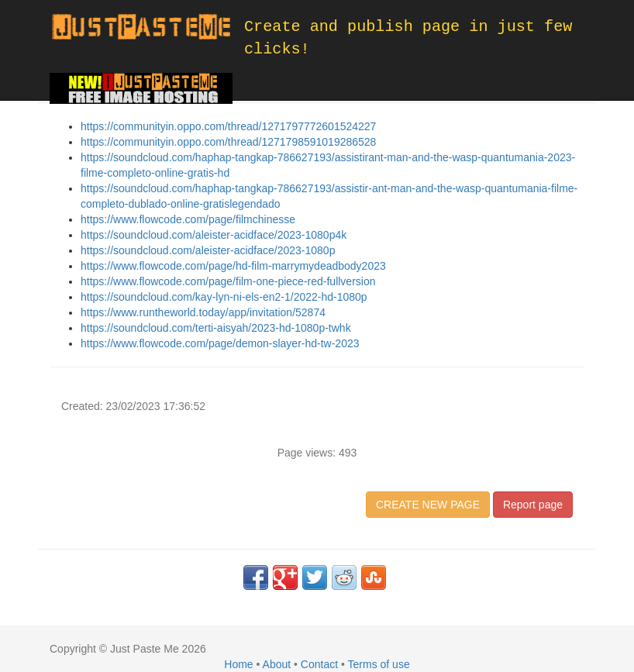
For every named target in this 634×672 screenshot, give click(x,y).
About (277, 664)
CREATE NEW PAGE (428, 505)
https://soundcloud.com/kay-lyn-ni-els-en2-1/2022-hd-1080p (224, 297)
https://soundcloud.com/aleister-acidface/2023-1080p (208, 250)
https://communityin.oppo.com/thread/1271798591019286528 (228, 142)
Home (238, 664)
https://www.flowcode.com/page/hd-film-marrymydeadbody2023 (233, 266)
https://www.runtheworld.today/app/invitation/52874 (203, 312)
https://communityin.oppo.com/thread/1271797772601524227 (228, 126)
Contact (319, 664)
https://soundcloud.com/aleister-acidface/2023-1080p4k (214, 235)
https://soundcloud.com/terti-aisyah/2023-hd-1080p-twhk (216, 328)
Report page (533, 505)
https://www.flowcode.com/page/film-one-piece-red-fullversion (228, 281)
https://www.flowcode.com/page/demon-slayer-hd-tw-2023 (220, 343)
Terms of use (379, 664)
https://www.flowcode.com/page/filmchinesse (188, 219)
